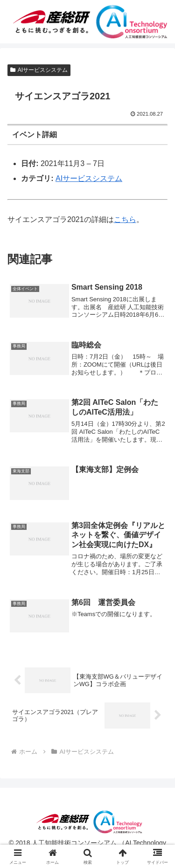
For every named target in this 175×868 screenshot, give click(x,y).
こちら (125, 219)
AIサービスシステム (39, 70)
